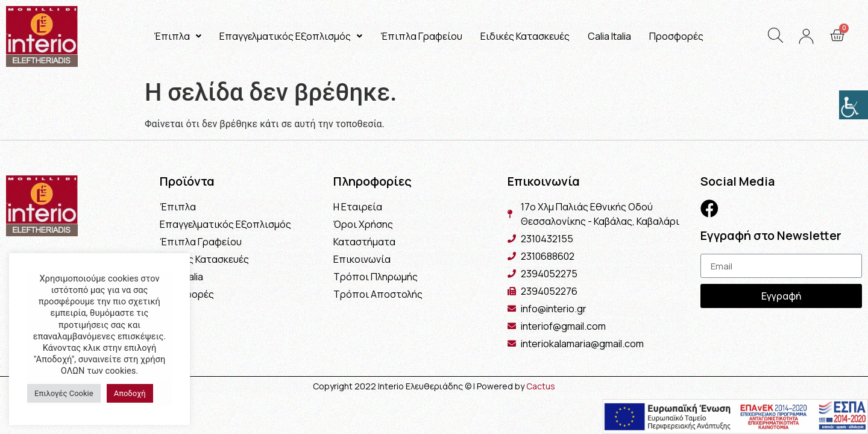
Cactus (541, 386)
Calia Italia (609, 36)
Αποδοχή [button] (130, 393)
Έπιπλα (178, 36)
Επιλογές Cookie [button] (64, 393)
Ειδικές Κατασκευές (525, 36)
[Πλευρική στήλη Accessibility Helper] (854, 105)
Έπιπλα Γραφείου (421, 36)
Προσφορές (676, 36)
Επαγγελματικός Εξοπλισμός (291, 36)
